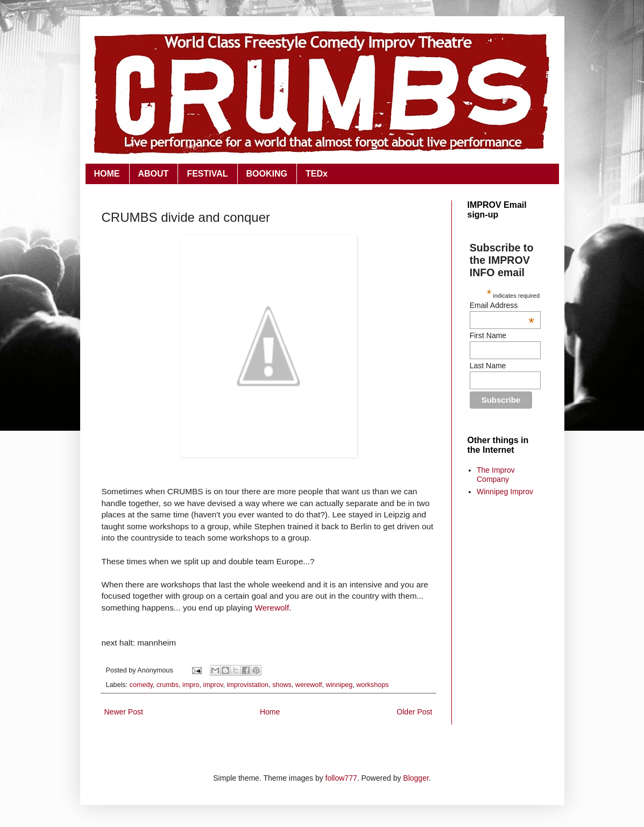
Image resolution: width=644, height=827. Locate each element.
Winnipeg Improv (505, 492)
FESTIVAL (207, 174)
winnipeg (339, 685)
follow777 (341, 778)
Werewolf (272, 608)
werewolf (309, 685)
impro (191, 685)
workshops (372, 685)
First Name (488, 335)
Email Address (502, 305)
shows (282, 685)
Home (270, 712)
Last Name (488, 366)
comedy (141, 685)
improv (213, 685)
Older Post (414, 712)
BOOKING (267, 174)
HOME (107, 174)
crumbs (168, 685)
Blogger (416, 778)
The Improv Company (496, 475)
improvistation (247, 685)
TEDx (317, 174)
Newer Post (124, 712)
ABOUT (154, 174)
